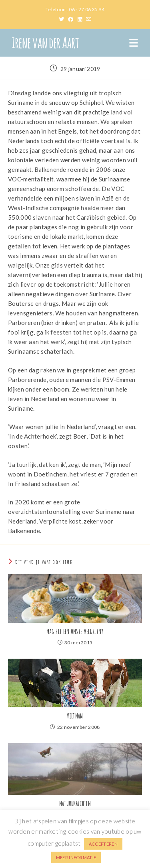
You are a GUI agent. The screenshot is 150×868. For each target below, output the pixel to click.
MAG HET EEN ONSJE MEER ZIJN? (75, 632)
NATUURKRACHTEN (75, 804)
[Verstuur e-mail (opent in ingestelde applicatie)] (89, 19)
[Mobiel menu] (134, 43)
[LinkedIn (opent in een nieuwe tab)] (82, 19)
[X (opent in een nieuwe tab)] (63, 19)
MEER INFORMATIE (76, 857)
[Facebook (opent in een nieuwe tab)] (73, 19)
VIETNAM (75, 716)
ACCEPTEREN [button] (103, 844)
